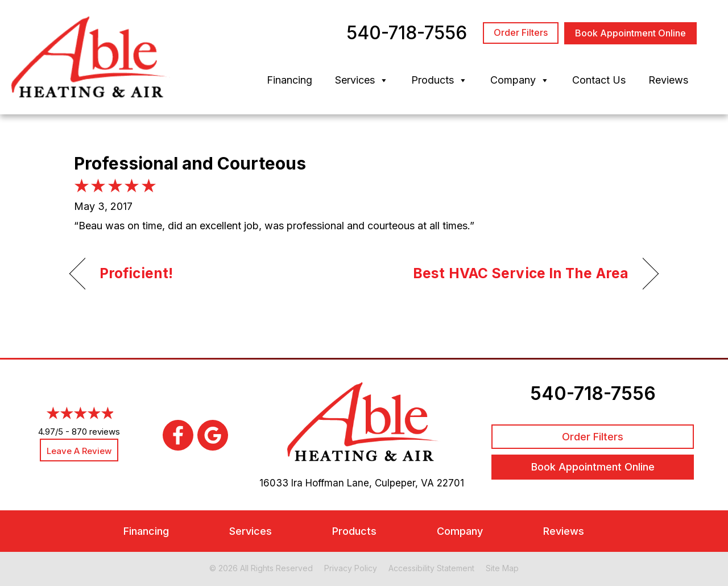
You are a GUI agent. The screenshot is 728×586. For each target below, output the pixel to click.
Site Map (502, 568)
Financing (289, 80)
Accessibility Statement (431, 568)
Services (362, 80)
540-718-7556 (593, 393)
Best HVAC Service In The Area (521, 273)
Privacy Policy (351, 568)
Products (439, 80)
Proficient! (136, 273)
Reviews (668, 80)
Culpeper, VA (404, 483)
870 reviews (96, 432)
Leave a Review (79, 451)
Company (520, 80)
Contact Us (599, 80)
